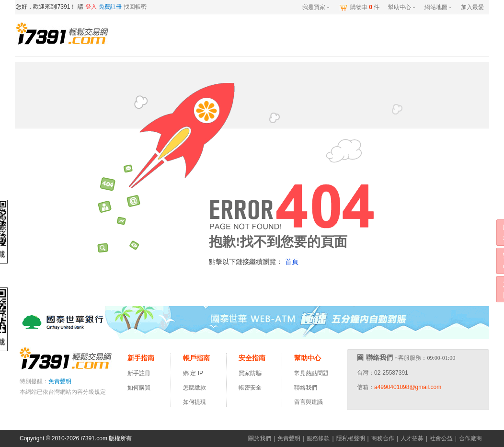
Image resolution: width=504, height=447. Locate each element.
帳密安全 (250, 388)
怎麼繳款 (195, 388)
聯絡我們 (306, 388)
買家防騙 (250, 373)
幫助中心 (402, 7)
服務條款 (318, 438)
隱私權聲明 (351, 438)
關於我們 (260, 438)
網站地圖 (438, 7)
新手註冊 (139, 373)
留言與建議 (309, 402)
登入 (91, 7)
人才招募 (412, 438)
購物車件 (365, 7)
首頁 (292, 262)
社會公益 (441, 438)
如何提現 (195, 402)
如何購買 (139, 388)
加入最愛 (472, 7)
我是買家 (316, 7)
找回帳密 (135, 7)
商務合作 (383, 438)
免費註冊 (110, 7)
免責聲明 (60, 381)
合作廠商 (470, 438)
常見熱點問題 (311, 373)
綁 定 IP (195, 373)
